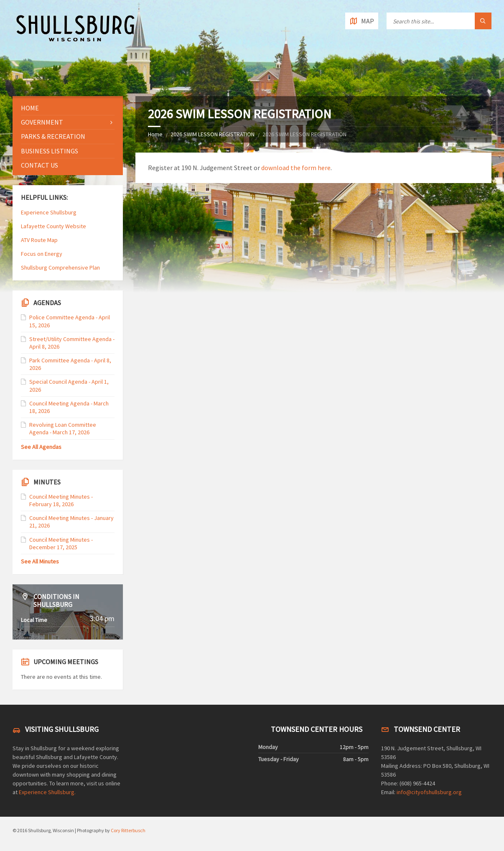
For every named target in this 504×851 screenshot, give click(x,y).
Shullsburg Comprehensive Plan (60, 268)
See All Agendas (41, 447)
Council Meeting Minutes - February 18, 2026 (61, 500)
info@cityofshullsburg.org (429, 792)
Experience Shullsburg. (47, 792)
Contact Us (39, 165)
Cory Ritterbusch (128, 830)
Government (42, 122)
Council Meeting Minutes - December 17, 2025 (61, 543)
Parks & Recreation (53, 136)
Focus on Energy (42, 254)
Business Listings (50, 151)
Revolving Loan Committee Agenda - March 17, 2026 (63, 428)
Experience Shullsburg (49, 212)
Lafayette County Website (54, 226)
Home (155, 134)
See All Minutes (40, 561)
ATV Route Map (39, 240)
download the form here (296, 168)
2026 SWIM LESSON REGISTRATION (213, 134)
